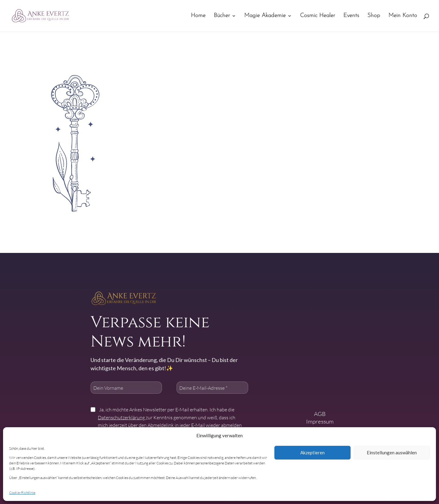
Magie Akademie (265, 16)
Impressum (320, 421)
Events (351, 16)
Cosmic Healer (318, 16)
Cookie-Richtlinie (22, 493)
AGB (320, 414)
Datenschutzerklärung (122, 417)
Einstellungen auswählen (392, 453)
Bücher (222, 16)
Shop (374, 16)
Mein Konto (403, 16)
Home (198, 16)
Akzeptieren (312, 453)
